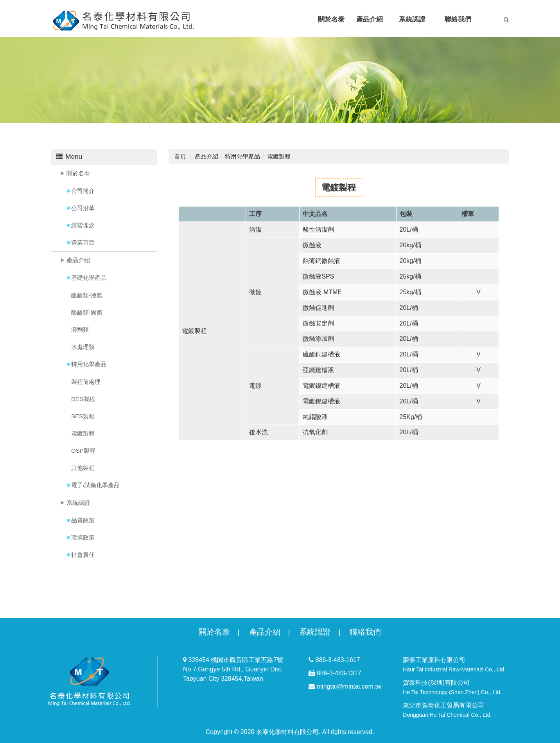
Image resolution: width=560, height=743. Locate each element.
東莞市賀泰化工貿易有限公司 (447, 710)
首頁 (180, 156)
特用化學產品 (89, 364)
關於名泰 (78, 173)
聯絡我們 (365, 632)
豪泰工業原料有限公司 (454, 665)
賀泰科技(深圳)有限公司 (452, 687)
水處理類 (83, 347)
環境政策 (83, 537)
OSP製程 (83, 451)
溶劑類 (80, 330)
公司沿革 (83, 208)
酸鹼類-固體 (87, 312)
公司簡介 (83, 191)
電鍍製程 (83, 433)
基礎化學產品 (89, 278)
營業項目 (83, 242)
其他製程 (83, 468)
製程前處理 (86, 382)
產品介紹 (78, 260)
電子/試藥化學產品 (95, 485)
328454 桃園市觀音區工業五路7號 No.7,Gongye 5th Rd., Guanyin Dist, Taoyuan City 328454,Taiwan (233, 669)
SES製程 (83, 416)
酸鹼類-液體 (87, 295)
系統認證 (78, 503)
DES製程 (83, 399)
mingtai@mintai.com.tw (345, 686)
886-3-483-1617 (334, 660)
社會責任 (83, 555)
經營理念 (83, 225)
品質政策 (83, 520)
